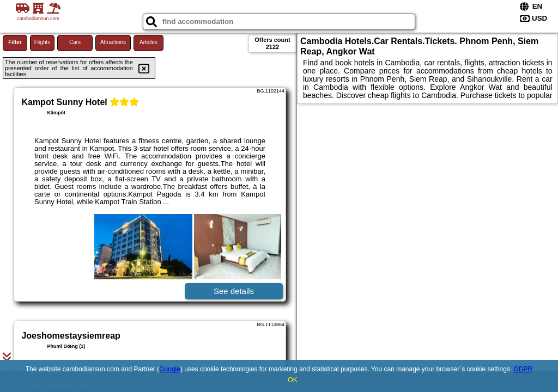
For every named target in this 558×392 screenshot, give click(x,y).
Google (170, 369)
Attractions (113, 42)
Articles (148, 42)
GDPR (523, 369)
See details (234, 291)
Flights (42, 42)
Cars (75, 42)
